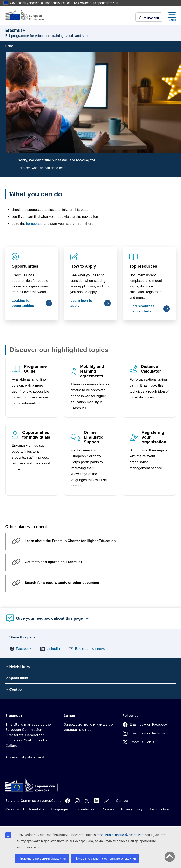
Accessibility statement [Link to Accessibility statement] (25, 757)
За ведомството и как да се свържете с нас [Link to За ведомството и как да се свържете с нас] (88, 727)
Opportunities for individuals (36, 435)
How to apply (83, 266)
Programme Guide (35, 369)
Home (9, 46)
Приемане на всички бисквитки (42, 858)
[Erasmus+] (29, 15)
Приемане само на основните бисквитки (105, 858)
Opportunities (25, 266)
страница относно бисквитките (120, 835)
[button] (20, 649)
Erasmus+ (14, 716)
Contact (122, 801)
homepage (34, 224)
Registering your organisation (154, 437)
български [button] (149, 18)
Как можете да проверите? (96, 3)
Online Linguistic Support (93, 437)
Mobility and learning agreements (92, 371)
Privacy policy (132, 809)
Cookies (108, 809)
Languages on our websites (73, 809)
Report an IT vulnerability (25, 809)
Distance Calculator (151, 369)
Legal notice (159, 809)
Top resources (143, 266)
